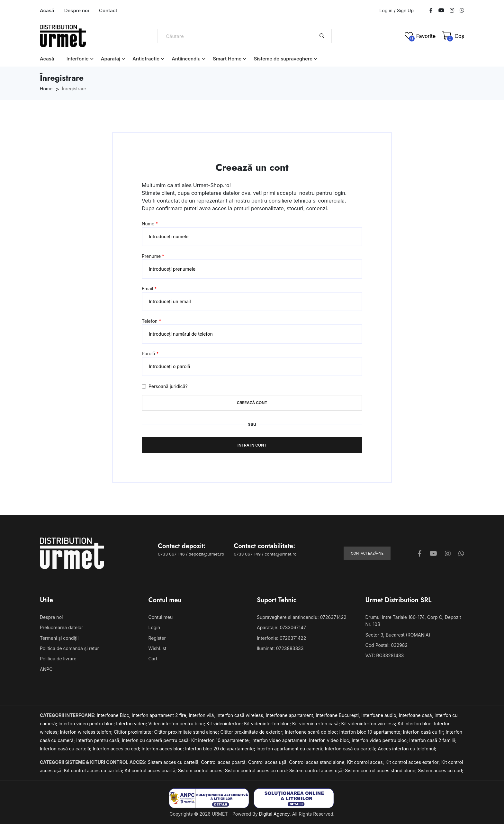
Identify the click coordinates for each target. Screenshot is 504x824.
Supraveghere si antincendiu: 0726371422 (302, 617)
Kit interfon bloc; (416, 724)
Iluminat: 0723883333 (280, 648)
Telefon (151, 321)
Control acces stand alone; (318, 762)
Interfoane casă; (417, 715)
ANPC (46, 669)
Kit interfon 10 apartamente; (221, 740)
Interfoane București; (338, 715)
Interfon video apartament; (280, 740)
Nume (150, 224)
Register (157, 638)
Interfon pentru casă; (99, 740)
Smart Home (227, 59)
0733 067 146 (171, 554)
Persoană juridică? (165, 386)
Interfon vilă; (203, 715)
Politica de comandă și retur (69, 648)
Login (154, 627)
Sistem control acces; (202, 770)
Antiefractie (146, 59)
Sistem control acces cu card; (257, 770)
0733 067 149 (247, 554)
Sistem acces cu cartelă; (175, 762)
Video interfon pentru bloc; (177, 724)
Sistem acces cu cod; (441, 770)
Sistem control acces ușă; (317, 770)
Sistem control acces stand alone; (381, 770)
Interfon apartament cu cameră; (291, 749)
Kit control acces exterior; (413, 762)
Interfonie (78, 59)
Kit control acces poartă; (151, 770)
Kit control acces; (366, 762)
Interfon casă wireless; (241, 715)
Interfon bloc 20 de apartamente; (221, 749)
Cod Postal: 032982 (387, 645)
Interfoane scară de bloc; (312, 732)
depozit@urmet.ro (206, 554)
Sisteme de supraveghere (283, 59)
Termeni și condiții (59, 638)
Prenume (153, 256)
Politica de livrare (58, 659)
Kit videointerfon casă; (317, 724)
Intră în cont (252, 445)
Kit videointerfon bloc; (268, 724)
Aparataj (111, 59)
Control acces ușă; (269, 762)
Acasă (47, 10)
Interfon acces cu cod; (117, 749)
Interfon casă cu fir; (424, 732)
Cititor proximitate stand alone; (187, 732)
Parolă (150, 353)
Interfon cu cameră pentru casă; (157, 740)
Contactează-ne (367, 553)
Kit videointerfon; (225, 724)
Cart (153, 659)
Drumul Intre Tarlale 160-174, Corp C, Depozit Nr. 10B (413, 621)
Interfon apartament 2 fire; (160, 715)
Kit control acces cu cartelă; (94, 770)
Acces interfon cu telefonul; (407, 749)
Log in (386, 10)
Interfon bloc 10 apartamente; (371, 732)
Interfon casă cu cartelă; (66, 749)
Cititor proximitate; (134, 732)
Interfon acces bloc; (163, 749)
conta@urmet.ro (280, 554)
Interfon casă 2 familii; (433, 740)
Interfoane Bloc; (114, 715)
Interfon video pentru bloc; (87, 724)
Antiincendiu (186, 59)
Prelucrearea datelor (61, 627)
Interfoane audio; (380, 715)
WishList (157, 648)
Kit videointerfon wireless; (369, 724)
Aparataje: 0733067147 (281, 627)
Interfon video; (132, 724)
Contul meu (161, 617)
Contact (108, 10)
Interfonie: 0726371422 (281, 638)
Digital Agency (274, 814)
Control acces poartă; (225, 762)
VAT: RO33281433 (385, 655)
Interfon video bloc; (330, 740)
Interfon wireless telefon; (87, 732)
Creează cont (252, 403)
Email (149, 289)
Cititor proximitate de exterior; (252, 732)
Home (46, 89)
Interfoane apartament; (291, 715)
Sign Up (405, 11)
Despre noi (77, 10)
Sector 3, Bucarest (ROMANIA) (398, 635)
